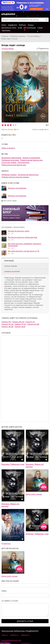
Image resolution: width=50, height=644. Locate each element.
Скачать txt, (30, 322)
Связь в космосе (8, 148)
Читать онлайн (11, 266)
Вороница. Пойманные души (13, 464)
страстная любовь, (9, 163)
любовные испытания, (10, 160)
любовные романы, (9, 175)
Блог (20, 28)
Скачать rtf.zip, (21, 324)
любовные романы (18, 36)
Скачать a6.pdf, (8, 327)
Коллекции (31, 28)
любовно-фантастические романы (15, 177)
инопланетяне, (24, 163)
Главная (5, 36)
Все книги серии (10, 201)
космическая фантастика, (28, 175)
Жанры (31, 25)
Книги (4, 25)
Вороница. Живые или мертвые (35, 466)
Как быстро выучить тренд (19, 231)
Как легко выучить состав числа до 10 (23, 251)
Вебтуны (23, 25)
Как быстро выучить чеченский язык (23, 237)
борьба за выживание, (32, 158)
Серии (40, 28)
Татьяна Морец (34, 36)
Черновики (6, 31)
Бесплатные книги (9, 28)
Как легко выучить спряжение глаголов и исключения (25, 245)
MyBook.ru (25, 635)
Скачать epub (20, 327)
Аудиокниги (13, 25)
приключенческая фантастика (14, 165)
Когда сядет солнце (34, 494)
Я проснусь (6, 544)
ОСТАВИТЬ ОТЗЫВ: (10, 601)
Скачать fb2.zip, (19, 322)
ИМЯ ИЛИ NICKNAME (10, 581)
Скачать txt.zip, (8, 324)
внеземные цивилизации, (12, 158)
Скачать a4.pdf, (33, 324)
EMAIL (4, 591)
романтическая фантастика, (32, 160)
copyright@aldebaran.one (11, 640)
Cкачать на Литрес (12, 272)
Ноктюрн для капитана (17, 188)
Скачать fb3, (6, 322)
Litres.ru (4, 635)
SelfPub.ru (14, 635)
